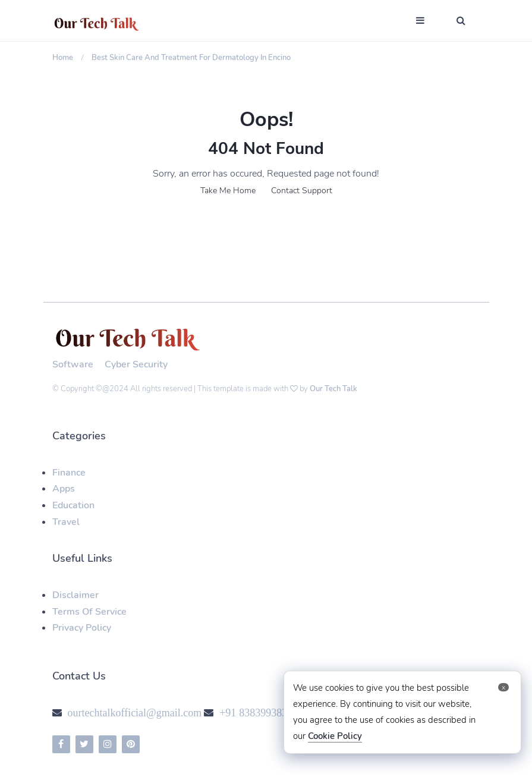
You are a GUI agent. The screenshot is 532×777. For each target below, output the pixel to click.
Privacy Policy (82, 628)
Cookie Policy (335, 736)
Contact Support (302, 191)
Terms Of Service (89, 612)
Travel (66, 522)
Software (73, 364)
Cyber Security (136, 364)
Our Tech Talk (333, 389)
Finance (69, 473)
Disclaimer (75, 595)
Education (73, 505)
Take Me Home (228, 191)
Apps (64, 489)
